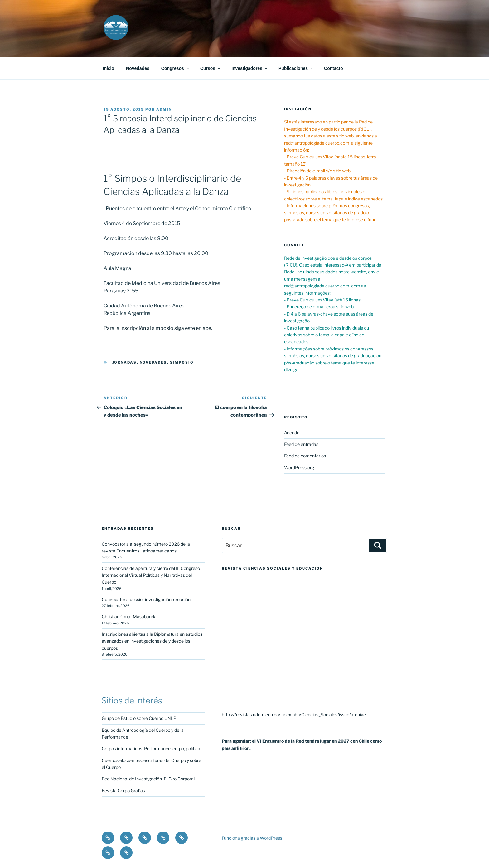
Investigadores (250, 68)
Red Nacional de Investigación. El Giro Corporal (148, 779)
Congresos (176, 68)
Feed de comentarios (305, 456)
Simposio (182, 362)
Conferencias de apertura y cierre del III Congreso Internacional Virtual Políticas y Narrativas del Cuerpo (151, 575)
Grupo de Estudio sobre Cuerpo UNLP (139, 718)
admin (164, 109)
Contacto (334, 68)
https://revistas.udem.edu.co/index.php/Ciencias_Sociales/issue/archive (294, 714)
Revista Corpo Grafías (123, 791)
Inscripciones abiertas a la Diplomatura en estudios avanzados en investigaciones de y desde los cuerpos (152, 641)
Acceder (293, 433)
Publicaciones (296, 68)
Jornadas (125, 362)
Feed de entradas (301, 444)
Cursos (211, 68)
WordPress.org (299, 468)
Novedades (138, 68)
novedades (153, 362)
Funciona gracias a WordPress (252, 838)
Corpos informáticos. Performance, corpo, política (151, 748)
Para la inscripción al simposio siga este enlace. (158, 328)
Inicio (109, 68)
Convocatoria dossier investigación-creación (146, 599)
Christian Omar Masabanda (129, 617)
